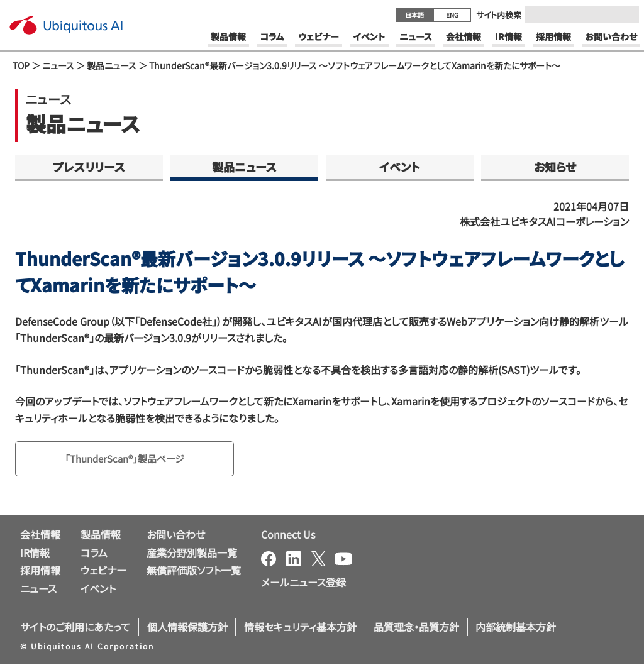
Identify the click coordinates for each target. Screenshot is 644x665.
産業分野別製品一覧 (192, 553)
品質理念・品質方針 (416, 628)
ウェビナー (103, 571)
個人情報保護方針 (187, 628)
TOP (21, 65)
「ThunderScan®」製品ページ (129, 459)
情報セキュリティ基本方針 (300, 628)
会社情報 (40, 536)
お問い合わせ (176, 536)
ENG (452, 15)
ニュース (58, 65)
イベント (400, 167)
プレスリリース (89, 167)
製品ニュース (112, 65)
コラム (94, 553)
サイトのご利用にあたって (75, 628)
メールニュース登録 (303, 583)
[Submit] (626, 14)
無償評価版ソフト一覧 (194, 571)
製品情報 (101, 536)
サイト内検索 (499, 15)
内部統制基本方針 (516, 628)
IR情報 (35, 553)
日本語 (414, 15)
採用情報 (40, 571)
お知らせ (555, 167)
